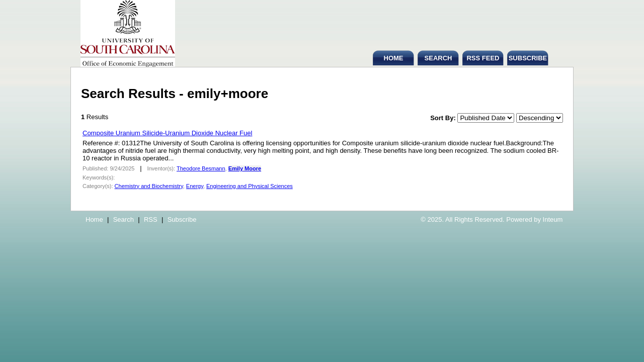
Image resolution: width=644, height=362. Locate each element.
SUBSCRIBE (528, 58)
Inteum (553, 219)
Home (94, 219)
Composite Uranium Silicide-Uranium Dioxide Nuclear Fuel (167, 133)
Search (124, 219)
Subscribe (182, 219)
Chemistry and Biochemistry (149, 186)
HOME (394, 58)
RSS (151, 219)
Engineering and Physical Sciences (250, 186)
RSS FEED (483, 58)
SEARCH (438, 58)
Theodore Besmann (201, 168)
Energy (195, 186)
